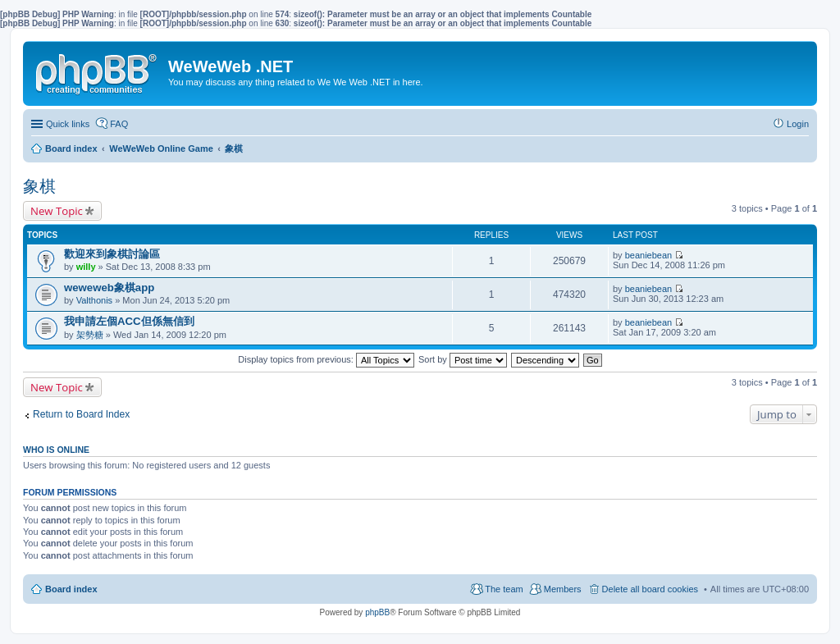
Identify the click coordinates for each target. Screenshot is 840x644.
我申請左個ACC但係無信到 (129, 321)
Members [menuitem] (563, 589)
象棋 (39, 186)
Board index (71, 589)
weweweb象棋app (109, 288)
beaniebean (649, 255)
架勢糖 (90, 335)
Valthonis (94, 300)
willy (86, 267)
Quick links (68, 124)
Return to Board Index (81, 414)
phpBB (377, 612)
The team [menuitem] (504, 589)
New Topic (57, 211)
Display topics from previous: (326, 359)
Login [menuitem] (798, 124)
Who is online (56, 450)
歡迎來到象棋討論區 (112, 254)
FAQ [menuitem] (119, 124)
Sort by (463, 359)
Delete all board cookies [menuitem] (650, 589)
